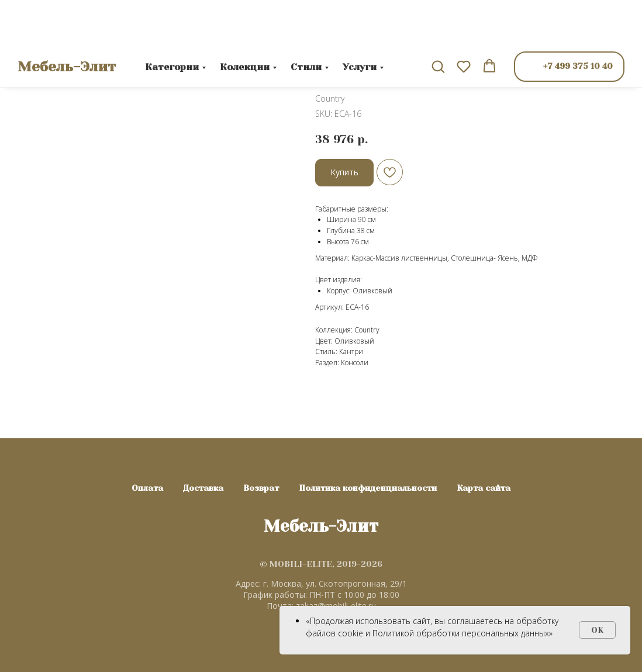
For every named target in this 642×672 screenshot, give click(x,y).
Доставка (203, 488)
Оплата (147, 488)
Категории (172, 21)
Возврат (261, 488)
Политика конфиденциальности (368, 488)
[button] (438, 20)
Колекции (245, 21)
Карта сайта (484, 488)
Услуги (360, 21)
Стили (306, 21)
